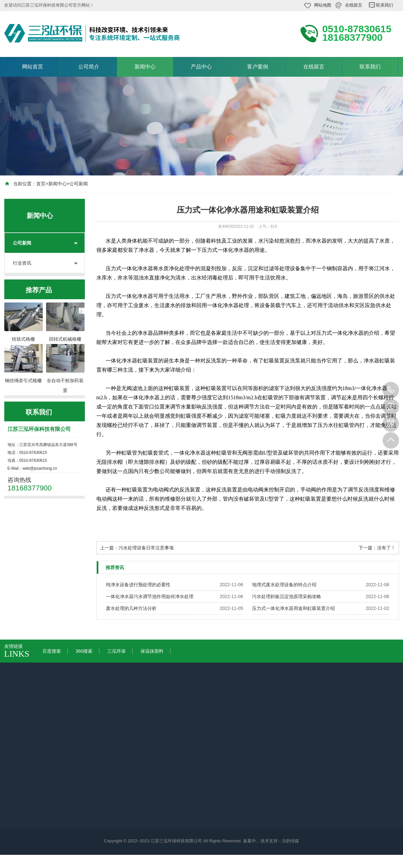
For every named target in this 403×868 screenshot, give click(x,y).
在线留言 (354, 5)
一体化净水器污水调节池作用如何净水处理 (150, 596)
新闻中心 (145, 67)
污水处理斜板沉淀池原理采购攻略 (287, 596)
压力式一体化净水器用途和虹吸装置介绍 (293, 608)
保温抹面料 (152, 651)
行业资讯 (22, 263)
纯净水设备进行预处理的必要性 (138, 585)
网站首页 (33, 67)
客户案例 (258, 67)
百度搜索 (52, 651)
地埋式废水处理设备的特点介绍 (284, 585)
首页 (41, 184)
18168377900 (391, 390)
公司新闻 (79, 184)
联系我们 (385, 5)
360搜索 (84, 651)
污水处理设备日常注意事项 (146, 548)
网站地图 (323, 5)
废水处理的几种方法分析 (131, 608)
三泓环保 (116, 651)
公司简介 (89, 67)
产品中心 (201, 67)
